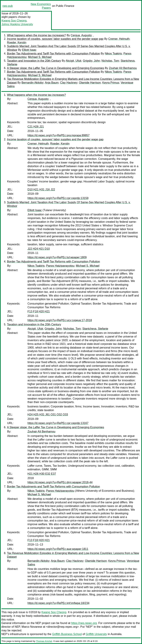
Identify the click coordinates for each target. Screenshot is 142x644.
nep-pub (8, 6)
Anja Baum (52, 83)
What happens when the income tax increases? (36, 35)
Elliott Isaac (29, 50)
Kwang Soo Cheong (14, 21)
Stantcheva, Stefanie (95, 329)
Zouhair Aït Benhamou (123, 68)
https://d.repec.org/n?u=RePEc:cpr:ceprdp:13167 (58, 423)
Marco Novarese (32, 627)
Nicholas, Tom (110, 61)
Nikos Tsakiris (113, 54)
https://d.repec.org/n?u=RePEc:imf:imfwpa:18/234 (58, 603)
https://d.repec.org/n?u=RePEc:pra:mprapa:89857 (58, 135)
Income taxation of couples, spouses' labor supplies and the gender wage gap (55, 39)
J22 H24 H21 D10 (39, 249)
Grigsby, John (91, 61)
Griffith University (96, 634)
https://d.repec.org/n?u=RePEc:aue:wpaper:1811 (58, 549)
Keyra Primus (111, 83)
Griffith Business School (67, 634)
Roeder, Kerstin (17, 42)
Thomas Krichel (44, 641)
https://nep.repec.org (84, 623)
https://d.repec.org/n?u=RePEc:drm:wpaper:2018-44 (60, 482)
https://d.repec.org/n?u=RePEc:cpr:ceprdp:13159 (58, 198)
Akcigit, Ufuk (73, 61)
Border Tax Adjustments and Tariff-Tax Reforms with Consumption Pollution (53, 54)
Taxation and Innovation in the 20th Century (34, 61)
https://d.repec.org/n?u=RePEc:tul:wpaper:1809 (57, 257)
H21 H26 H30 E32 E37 (42, 474)
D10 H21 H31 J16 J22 (41, 190)
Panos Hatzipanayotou (60, 266)
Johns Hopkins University (17, 24)
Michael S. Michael (40, 57)
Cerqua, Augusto (81, 35)
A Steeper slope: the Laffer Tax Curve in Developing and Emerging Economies (56, 68)
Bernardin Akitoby (32, 83)
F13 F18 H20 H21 (39, 311)
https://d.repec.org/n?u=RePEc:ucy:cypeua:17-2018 (60, 320)
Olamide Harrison (90, 83)
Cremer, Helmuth (119, 39)
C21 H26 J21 (36, 127)
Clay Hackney (69, 83)
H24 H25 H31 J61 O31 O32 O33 (48, 415)
